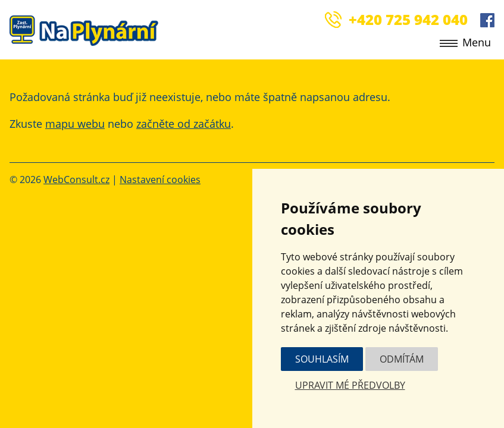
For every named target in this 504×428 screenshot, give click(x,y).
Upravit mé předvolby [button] (350, 385)
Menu (465, 42)
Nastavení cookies (160, 180)
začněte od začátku (184, 124)
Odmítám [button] (402, 359)
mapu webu (75, 124)
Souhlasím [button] (322, 359)
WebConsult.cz (76, 180)
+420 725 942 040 (408, 19)
